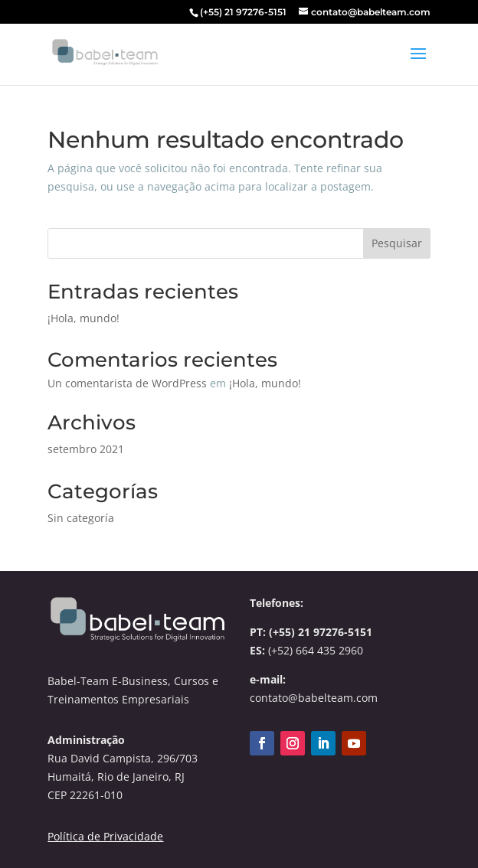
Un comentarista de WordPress (127, 383)
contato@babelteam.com (314, 698)
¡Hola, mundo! (83, 318)
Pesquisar (397, 243)
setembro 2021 (86, 449)
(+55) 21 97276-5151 (321, 632)
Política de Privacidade (105, 836)
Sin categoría (81, 518)
